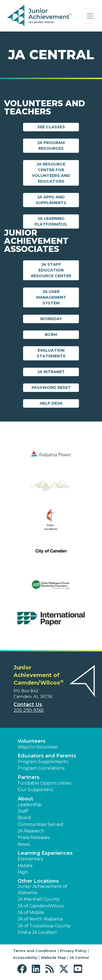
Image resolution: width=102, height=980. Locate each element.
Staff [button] (23, 811)
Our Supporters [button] (35, 790)
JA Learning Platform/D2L (51, 221)
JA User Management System (51, 297)
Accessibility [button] (25, 957)
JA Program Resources (51, 146)
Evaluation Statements (51, 353)
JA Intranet (51, 372)
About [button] (25, 799)
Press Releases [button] (34, 837)
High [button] (23, 872)
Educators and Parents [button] (47, 756)
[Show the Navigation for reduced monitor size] (90, 16)
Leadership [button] (30, 805)
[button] (23, 969)
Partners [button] (29, 777)
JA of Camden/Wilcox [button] (41, 906)
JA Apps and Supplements (51, 200)
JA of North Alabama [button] (40, 919)
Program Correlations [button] (41, 768)
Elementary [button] (31, 859)
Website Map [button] (53, 957)
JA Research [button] (31, 831)
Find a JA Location (37, 932)
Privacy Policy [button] (73, 951)
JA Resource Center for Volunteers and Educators (51, 173)
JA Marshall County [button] (39, 899)
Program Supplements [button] (43, 762)
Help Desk (51, 403)
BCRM (51, 335)
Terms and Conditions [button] (35, 951)
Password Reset (51, 388)
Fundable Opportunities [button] (44, 783)
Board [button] (24, 818)
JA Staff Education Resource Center (51, 270)
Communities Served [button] (40, 824)
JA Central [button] (79, 957)
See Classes (51, 127)
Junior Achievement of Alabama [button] (42, 889)
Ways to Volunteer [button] (38, 747)
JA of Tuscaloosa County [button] (44, 926)
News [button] (24, 844)
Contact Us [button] (28, 704)
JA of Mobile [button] (31, 912)
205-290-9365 (29, 710)
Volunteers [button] (32, 741)
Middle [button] (25, 866)
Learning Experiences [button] (45, 853)
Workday (51, 319)
